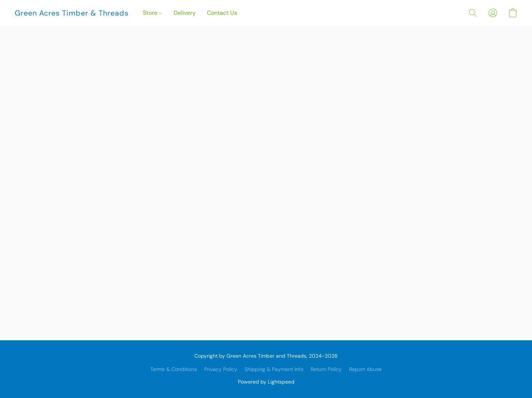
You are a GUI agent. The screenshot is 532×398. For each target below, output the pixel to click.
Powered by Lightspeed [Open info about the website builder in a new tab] (266, 382)
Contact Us (222, 13)
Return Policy (326, 369)
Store (153, 13)
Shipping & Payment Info (274, 369)
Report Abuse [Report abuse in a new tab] (365, 369)
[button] (71, 13)
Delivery (185, 13)
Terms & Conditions (174, 369)
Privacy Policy (221, 369)
